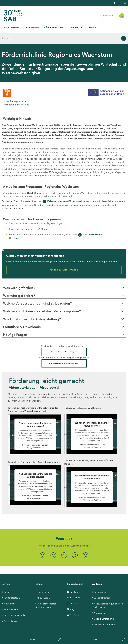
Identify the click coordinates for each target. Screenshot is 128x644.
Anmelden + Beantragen (64, 341)
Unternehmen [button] (32, 27)
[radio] (42, 544)
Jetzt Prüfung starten (64, 259)
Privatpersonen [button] (12, 27)
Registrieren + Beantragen (64, 352)
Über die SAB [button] (76, 27)
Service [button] (92, 27)
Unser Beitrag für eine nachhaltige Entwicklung (16, 92)
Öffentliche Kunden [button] (54, 27)
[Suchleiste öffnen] (122, 16)
